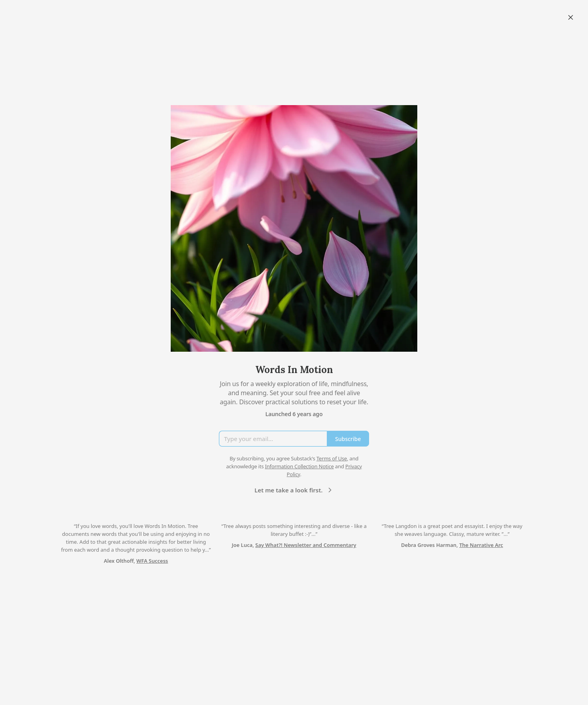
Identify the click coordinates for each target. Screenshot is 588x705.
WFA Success (152, 561)
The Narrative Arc (481, 545)
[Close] (571, 17)
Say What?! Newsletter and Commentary (306, 545)
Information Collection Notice (299, 466)
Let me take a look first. (294, 490)
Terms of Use (332, 458)
